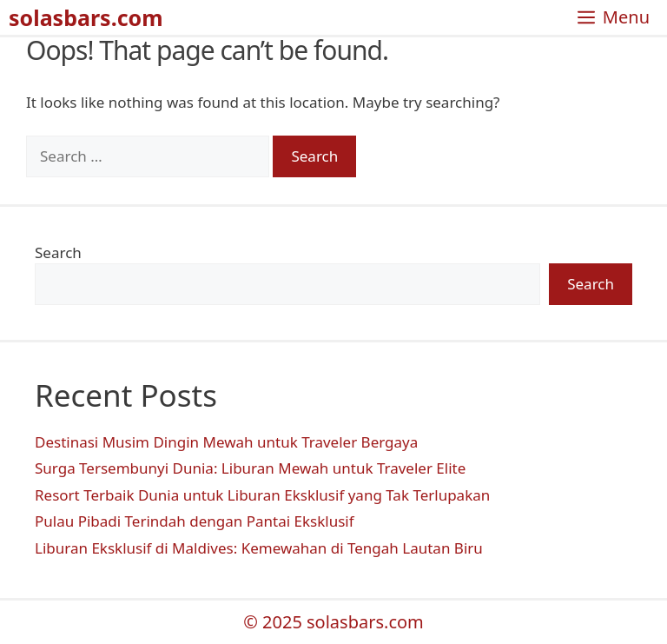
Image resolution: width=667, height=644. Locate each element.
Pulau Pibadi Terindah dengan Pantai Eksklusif (195, 521)
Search (58, 252)
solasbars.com (86, 17)
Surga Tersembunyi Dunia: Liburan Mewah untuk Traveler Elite (250, 468)
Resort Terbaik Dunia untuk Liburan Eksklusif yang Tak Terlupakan (262, 495)
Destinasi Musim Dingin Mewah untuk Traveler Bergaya (226, 442)
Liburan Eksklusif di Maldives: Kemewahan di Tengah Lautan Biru (259, 548)
